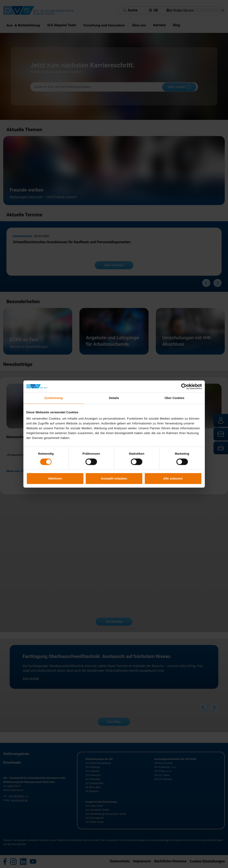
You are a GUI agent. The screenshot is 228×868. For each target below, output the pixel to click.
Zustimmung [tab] (54, 398)
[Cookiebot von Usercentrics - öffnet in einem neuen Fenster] (184, 386)
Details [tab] (114, 398)
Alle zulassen (173, 478)
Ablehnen (55, 478)
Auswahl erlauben (114, 478)
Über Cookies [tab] (175, 398)
